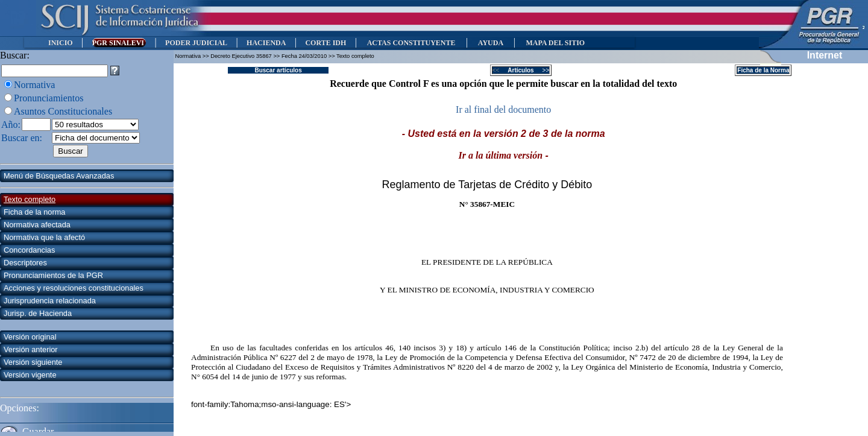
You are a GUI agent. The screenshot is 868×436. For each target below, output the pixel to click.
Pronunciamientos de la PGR (53, 275)
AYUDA (490, 43)
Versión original (30, 337)
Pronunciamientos (49, 98)
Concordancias (29, 250)
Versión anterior (31, 349)
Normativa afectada (37, 225)
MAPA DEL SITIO (555, 43)
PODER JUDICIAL (196, 43)
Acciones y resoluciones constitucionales (74, 288)
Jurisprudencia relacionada (50, 301)
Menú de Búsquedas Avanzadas (59, 176)
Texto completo (30, 199)
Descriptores (25, 263)
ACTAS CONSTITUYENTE (411, 43)
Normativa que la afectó (44, 237)
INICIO (61, 43)
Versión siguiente (33, 362)
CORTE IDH (325, 43)
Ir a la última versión (501, 155)
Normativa (34, 85)
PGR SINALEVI (119, 43)
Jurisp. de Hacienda (38, 313)
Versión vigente (30, 375)
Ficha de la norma (34, 212)
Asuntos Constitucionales (63, 111)
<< (499, 70)
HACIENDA (266, 43)
